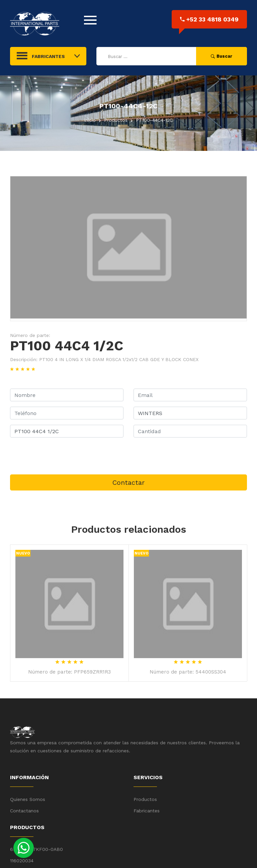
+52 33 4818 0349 (209, 19)
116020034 (22, 861)
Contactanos (24, 811)
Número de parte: (30, 335)
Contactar (128, 482)
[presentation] (61, 456)
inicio (90, 120)
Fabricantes (147, 811)
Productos (145, 799)
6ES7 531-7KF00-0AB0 (36, 849)
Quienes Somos (28, 799)
